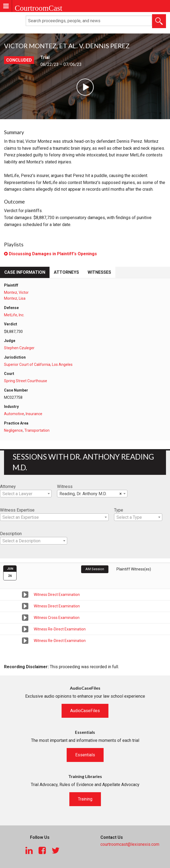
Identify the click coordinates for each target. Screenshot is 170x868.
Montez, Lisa (15, 298)
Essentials (85, 755)
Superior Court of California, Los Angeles (38, 365)
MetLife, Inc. (14, 315)
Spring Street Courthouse (26, 381)
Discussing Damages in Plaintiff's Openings (50, 254)
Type (119, 510)
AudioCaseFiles (85, 711)
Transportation (37, 430)
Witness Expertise (17, 510)
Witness (65, 486)
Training (85, 799)
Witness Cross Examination (57, 618)
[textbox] (26, 494)
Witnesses (99, 272)
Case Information (25, 272)
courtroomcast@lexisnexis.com (130, 844)
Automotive (14, 414)
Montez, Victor (16, 292)
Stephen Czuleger (19, 348)
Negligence (13, 430)
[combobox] (26, 494)
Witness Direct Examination (57, 595)
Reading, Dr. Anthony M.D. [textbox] (91, 494)
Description (11, 534)
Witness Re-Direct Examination (60, 629)
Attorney (8, 486)
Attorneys (66, 272)
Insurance (34, 414)
